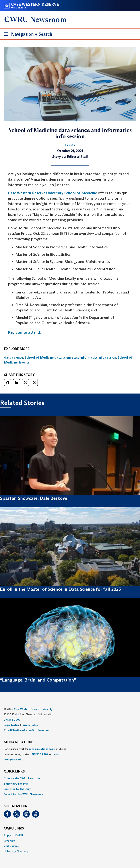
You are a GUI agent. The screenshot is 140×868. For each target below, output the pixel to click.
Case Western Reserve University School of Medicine (52, 193)
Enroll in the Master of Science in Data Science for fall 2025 (60, 589)
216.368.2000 (12, 720)
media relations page (42, 749)
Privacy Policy (30, 725)
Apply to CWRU (13, 835)
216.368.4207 (40, 754)
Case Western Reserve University (33, 709)
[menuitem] (70, 778)
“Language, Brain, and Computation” (38, 680)
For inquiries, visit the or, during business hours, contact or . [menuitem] (35, 754)
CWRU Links (14, 829)
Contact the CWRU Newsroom (23, 778)
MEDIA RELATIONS (19, 742)
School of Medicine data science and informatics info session (70, 357)
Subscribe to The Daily (17, 789)
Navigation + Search (27, 35)
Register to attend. (24, 332)
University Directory (16, 851)
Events (24, 362)
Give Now (10, 841)
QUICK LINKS (14, 772)
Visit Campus (12, 846)
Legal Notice (12, 725)
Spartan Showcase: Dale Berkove (34, 498)
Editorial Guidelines (16, 784)
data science (14, 357)
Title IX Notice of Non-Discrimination (27, 730)
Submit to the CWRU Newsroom (23, 794)
